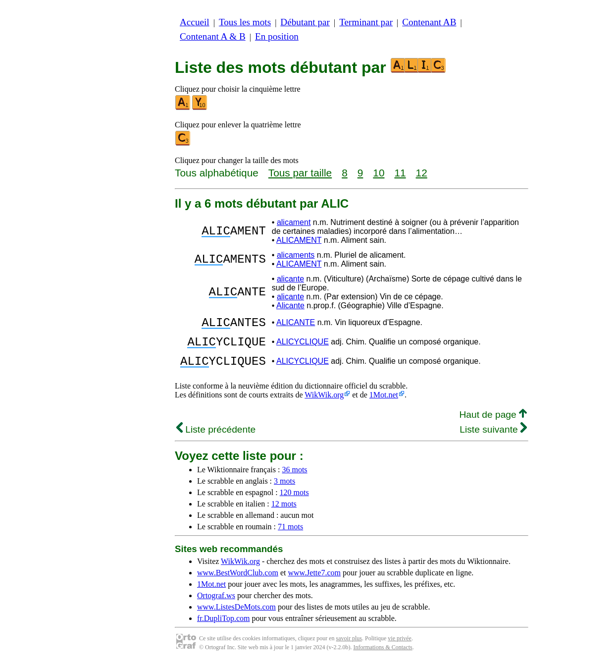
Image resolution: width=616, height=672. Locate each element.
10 (379, 173)
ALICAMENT (299, 240)
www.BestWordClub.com (238, 582)
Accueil (195, 22)
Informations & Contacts (383, 656)
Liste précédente (216, 438)
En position (277, 36)
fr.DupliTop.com (223, 627)
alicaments (296, 255)
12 (422, 173)
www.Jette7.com (314, 582)
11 (400, 173)
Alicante (290, 306)
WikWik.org (324, 404)
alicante (290, 279)
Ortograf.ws (216, 604)
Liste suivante (493, 438)
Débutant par (305, 22)
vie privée (400, 647)
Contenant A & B (213, 36)
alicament (294, 222)
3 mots (284, 490)
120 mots (294, 501)
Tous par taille (300, 173)
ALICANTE (296, 324)
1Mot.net (384, 404)
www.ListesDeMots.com (236, 616)
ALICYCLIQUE (303, 346)
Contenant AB (429, 22)
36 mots (294, 478)
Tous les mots (245, 22)
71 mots (290, 535)
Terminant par (366, 22)
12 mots (284, 513)
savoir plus (349, 647)
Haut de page (493, 423)
